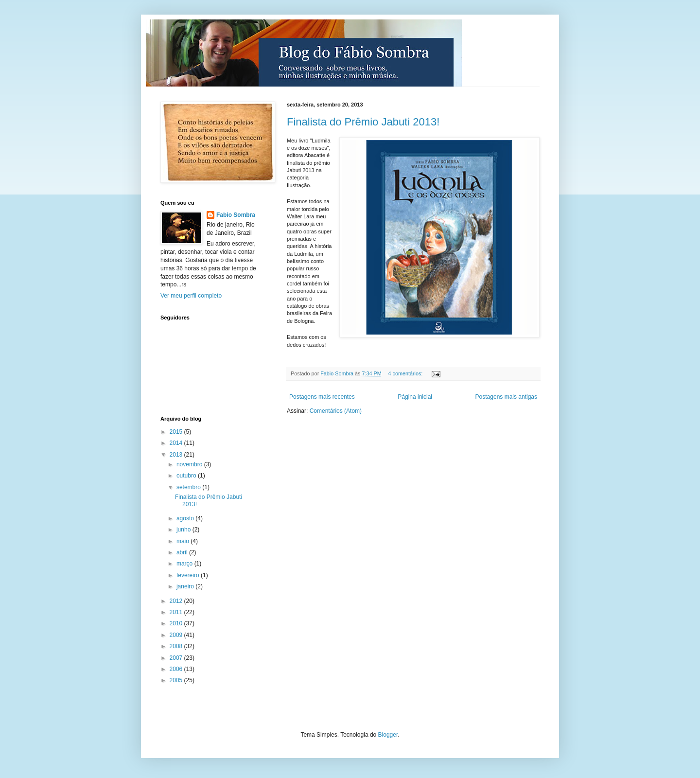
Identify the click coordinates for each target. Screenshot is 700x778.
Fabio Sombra (236, 215)
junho (184, 530)
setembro (189, 487)
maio (184, 541)
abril (183, 552)
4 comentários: (406, 373)
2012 (177, 601)
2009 (177, 635)
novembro (190, 464)
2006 (177, 669)
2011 (177, 612)
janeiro (186, 586)
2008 (177, 646)
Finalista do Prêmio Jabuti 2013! (363, 122)
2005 (177, 680)
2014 (177, 443)
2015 (177, 432)
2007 (177, 658)
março (185, 564)
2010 (177, 623)
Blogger (388, 735)
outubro (187, 476)
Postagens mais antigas (506, 397)
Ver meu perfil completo (191, 296)
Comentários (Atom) (336, 411)
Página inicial (415, 397)
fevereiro (189, 575)
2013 (177, 455)
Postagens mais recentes (322, 397)
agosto (186, 518)
